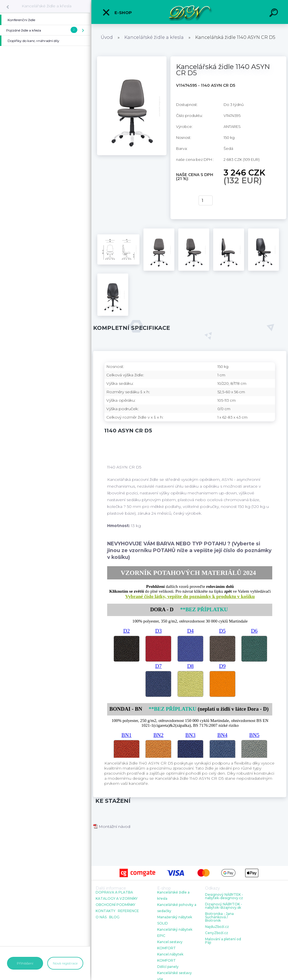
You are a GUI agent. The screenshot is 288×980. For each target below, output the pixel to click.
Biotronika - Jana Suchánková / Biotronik (219, 917)
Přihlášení (25, 963)
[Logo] (190, 12)
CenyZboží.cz (217, 933)
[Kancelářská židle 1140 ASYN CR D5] (132, 58)
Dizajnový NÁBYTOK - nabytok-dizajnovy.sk (224, 906)
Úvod (107, 37)
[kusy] (206, 200)
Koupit (184, 201)
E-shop (117, 12)
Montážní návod (112, 826)
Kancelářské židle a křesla (47, 6)
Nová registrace (65, 963)
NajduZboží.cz (217, 927)
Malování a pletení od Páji (223, 941)
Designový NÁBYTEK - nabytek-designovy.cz (224, 896)
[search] (274, 14)
